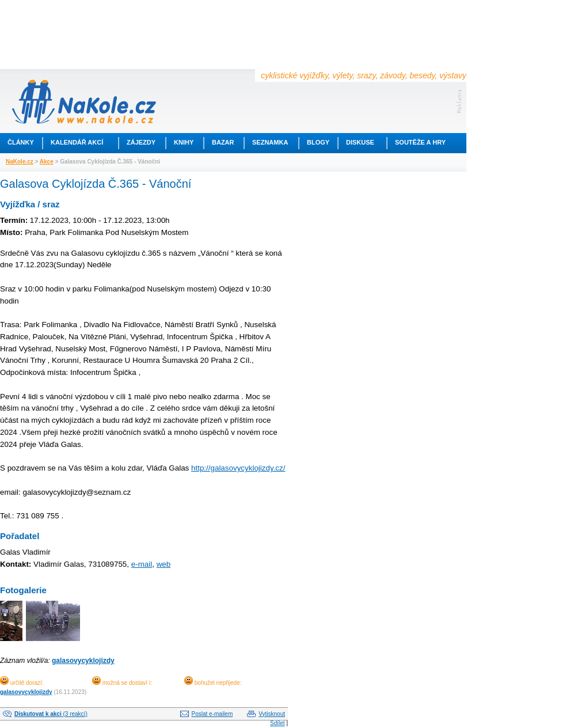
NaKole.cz (20, 162)
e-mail (142, 564)
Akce (47, 162)
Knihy (184, 142)
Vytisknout (272, 714)
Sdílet (278, 723)
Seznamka (270, 142)
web (164, 564)
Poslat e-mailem (212, 714)
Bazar (223, 142)
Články (21, 142)
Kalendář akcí (77, 142)
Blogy (318, 142)
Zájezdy (141, 142)
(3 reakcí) (51, 714)
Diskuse (360, 142)
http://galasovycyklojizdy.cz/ (238, 468)
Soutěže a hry (420, 142)
